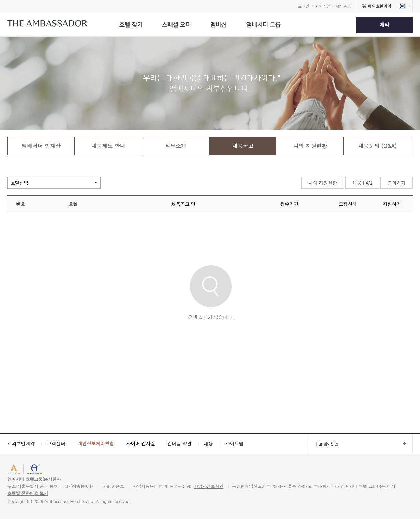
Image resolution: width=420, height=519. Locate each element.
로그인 (303, 6)
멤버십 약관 (179, 443)
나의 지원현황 (323, 183)
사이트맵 (234, 443)
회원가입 (323, 6)
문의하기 (396, 183)
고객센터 (56, 443)
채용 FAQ (362, 183)
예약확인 (344, 6)
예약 (384, 24)
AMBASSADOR (64, 470)
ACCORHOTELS (28, 470)
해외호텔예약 (21, 443)
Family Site (323, 444)
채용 (208, 443)
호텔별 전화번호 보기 (28, 493)
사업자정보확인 (209, 486)
